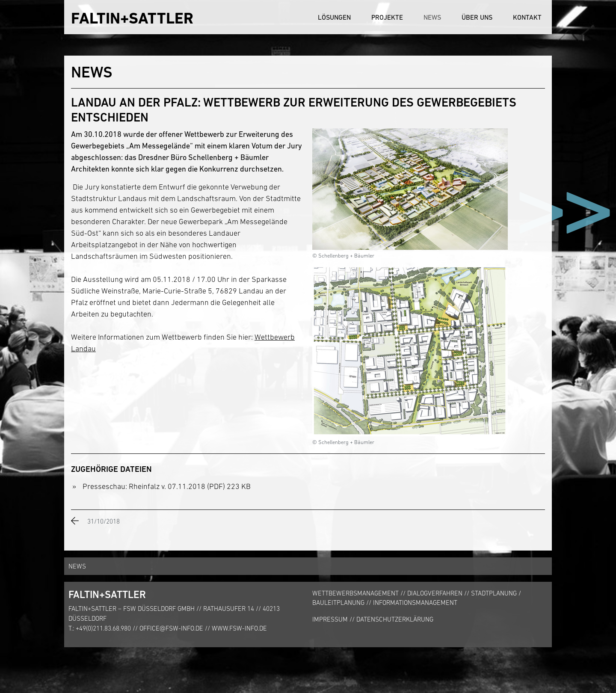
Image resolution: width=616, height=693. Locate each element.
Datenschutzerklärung (395, 619)
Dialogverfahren (435, 593)
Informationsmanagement (415, 603)
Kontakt (527, 17)
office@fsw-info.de (171, 628)
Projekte (387, 17)
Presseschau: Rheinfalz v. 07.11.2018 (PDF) (154, 486)
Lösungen (334, 17)
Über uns (477, 17)
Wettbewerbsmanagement (355, 593)
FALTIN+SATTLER (132, 18)
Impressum (330, 619)
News (432, 17)
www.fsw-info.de (239, 628)
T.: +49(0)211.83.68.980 (100, 628)
